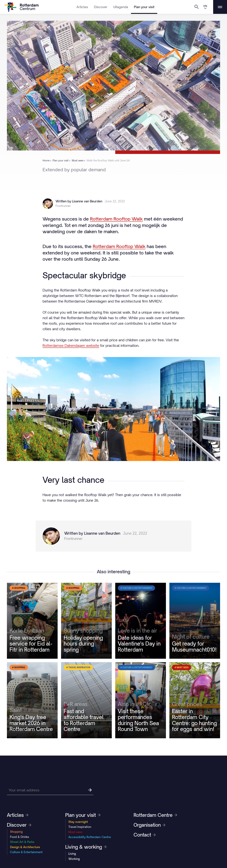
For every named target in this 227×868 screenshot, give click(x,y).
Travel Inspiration (80, 827)
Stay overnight (78, 822)
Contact (145, 835)
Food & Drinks (20, 837)
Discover (101, 7)
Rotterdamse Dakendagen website (71, 346)
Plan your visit (144, 7)
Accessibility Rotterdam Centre (90, 837)
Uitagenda (121, 7)
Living (72, 854)
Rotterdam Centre (155, 815)
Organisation (149, 825)
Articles (82, 7)
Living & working (86, 847)
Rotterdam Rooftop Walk (116, 219)
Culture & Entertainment (26, 852)
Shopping (16, 832)
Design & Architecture (25, 847)
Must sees (75, 832)
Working (74, 859)
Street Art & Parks (22, 842)
